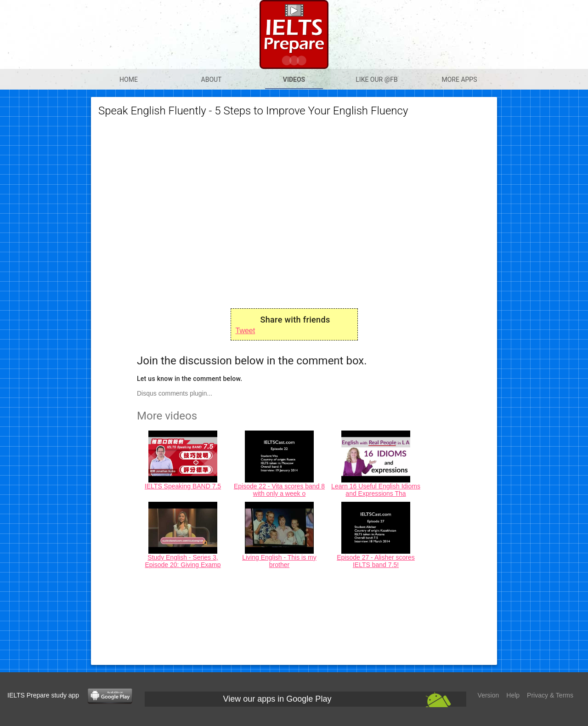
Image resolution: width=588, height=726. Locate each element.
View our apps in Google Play (277, 699)
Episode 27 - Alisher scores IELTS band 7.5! (376, 561)
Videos (294, 79)
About (212, 79)
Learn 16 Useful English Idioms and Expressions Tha (376, 490)
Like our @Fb (376, 79)
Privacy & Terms (550, 695)
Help (513, 695)
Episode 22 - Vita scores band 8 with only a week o (279, 490)
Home (129, 79)
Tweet (246, 331)
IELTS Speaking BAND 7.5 (183, 486)
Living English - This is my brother (279, 561)
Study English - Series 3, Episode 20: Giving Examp (183, 561)
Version (489, 695)
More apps (459, 79)
